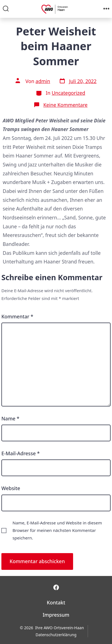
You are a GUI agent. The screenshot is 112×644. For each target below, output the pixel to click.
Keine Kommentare (65, 105)
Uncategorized (69, 93)
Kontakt (56, 602)
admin (43, 81)
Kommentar (17, 316)
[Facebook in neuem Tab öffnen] (56, 587)
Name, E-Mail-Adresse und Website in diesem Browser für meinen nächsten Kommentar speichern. (57, 530)
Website (11, 488)
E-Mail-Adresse (21, 453)
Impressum (56, 615)
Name (10, 418)
